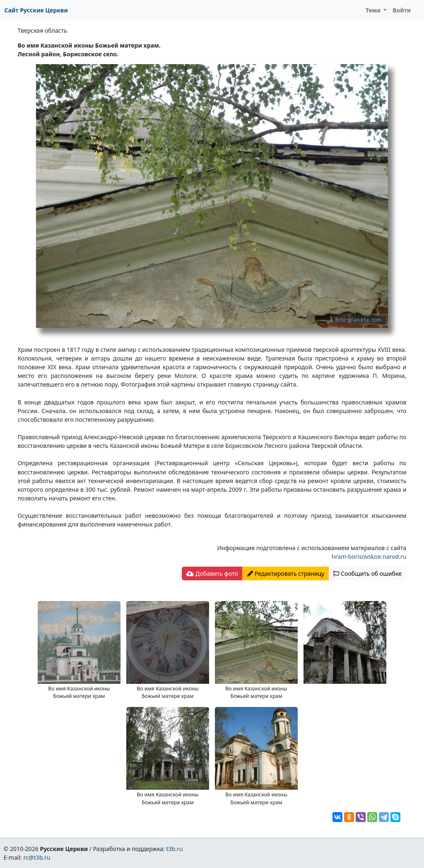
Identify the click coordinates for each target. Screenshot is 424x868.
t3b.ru (175, 849)
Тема (374, 10)
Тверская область (42, 30)
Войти (402, 10)
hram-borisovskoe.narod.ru (369, 557)
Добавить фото (212, 573)
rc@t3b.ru (37, 857)
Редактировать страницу (286, 573)
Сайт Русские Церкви (36, 10)
